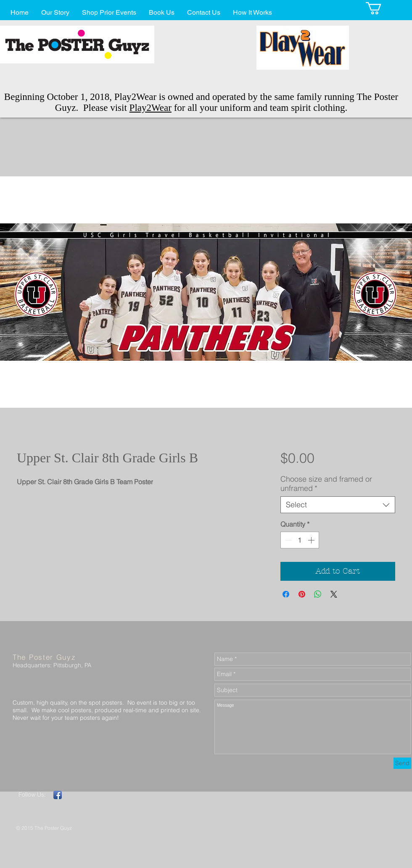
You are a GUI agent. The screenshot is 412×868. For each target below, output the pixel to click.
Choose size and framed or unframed (326, 484)
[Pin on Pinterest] (302, 594)
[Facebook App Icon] (58, 795)
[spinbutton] (300, 540)
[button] (381, 8)
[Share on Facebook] (286, 594)
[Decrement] (288, 540)
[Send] (402, 763)
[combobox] (338, 505)
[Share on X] (334, 594)
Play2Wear (151, 108)
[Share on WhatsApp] (318, 594)
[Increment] (312, 540)
